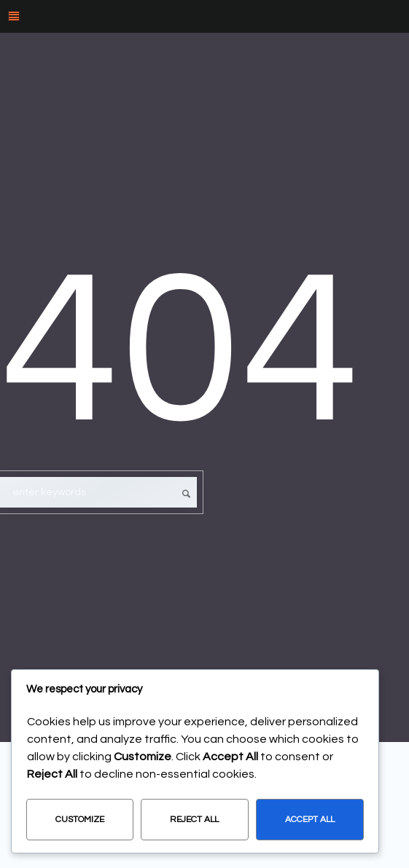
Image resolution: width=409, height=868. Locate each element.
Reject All (194, 820)
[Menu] (204, 16)
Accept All (310, 820)
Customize (80, 820)
